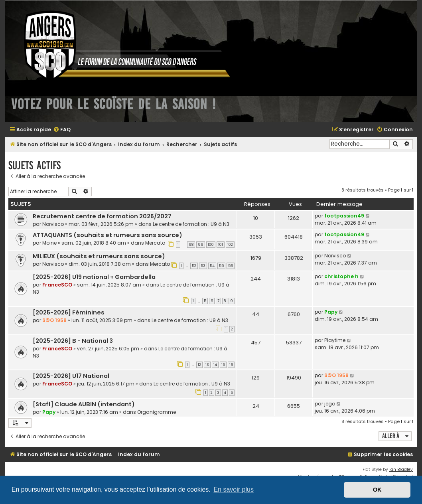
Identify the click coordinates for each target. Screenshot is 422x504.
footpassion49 (344, 216)
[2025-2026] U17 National (71, 376)
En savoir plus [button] (234, 489)
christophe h (341, 276)
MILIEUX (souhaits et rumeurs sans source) (99, 256)
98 (191, 245)
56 (231, 266)
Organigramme (157, 412)
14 (215, 365)
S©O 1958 (54, 320)
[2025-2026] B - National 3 (73, 341)
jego (330, 404)
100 (211, 245)
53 (203, 266)
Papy (331, 312)
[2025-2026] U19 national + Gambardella (94, 277)
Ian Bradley (401, 469)
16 (231, 365)
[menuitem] (62, 130)
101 (221, 245)
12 (199, 365)
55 (221, 266)
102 (230, 245)
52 (194, 266)
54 (212, 266)
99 (201, 245)
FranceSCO (57, 285)
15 (223, 365)
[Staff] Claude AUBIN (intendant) (84, 404)
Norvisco (53, 224)
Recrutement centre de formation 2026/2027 (102, 216)
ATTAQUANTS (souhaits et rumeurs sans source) (107, 235)
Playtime (335, 340)
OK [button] (377, 490)
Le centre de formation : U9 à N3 (191, 224)
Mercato (155, 243)
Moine (49, 243)
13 (207, 365)
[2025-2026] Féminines (69, 312)
